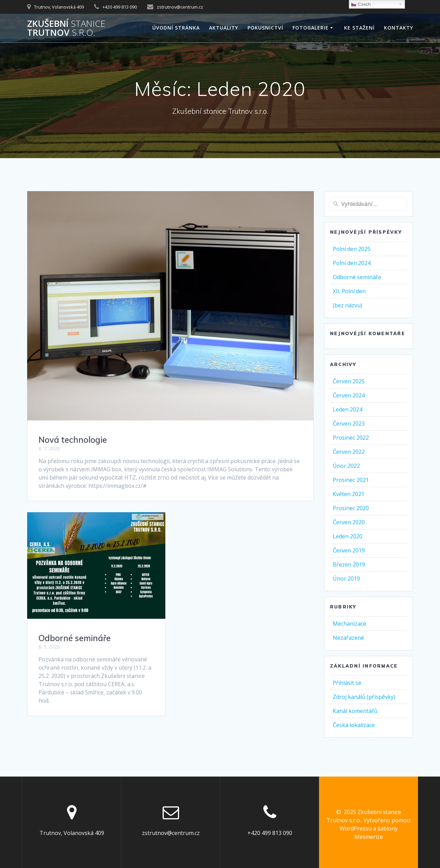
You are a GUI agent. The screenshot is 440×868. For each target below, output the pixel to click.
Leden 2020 (348, 536)
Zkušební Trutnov (66, 28)
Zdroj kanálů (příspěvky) (364, 697)
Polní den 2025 (352, 249)
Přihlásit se (347, 683)
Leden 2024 (348, 409)
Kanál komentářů (355, 711)
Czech (361, 4)
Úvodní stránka (176, 28)
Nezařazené (348, 638)
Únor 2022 (346, 466)
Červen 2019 (349, 550)
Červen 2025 (349, 381)
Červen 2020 (349, 522)
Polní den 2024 (352, 263)
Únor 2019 (346, 579)
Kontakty (399, 28)
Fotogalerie (311, 28)
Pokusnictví (265, 28)
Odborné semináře (75, 638)
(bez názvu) (348, 305)
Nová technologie (73, 440)
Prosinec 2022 (351, 438)
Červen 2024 (349, 395)
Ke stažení (359, 28)
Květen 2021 (349, 494)
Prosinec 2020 (351, 508)
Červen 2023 (349, 424)
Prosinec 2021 (351, 480)
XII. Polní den (349, 291)
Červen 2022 (349, 452)
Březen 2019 (349, 564)
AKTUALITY (224, 28)
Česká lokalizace (354, 725)
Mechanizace (349, 624)
